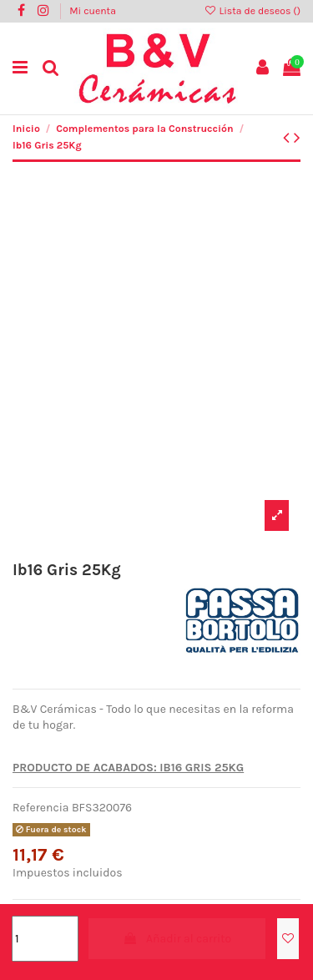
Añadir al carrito (177, 939)
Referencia (41, 808)
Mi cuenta (93, 11)
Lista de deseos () (252, 11)
